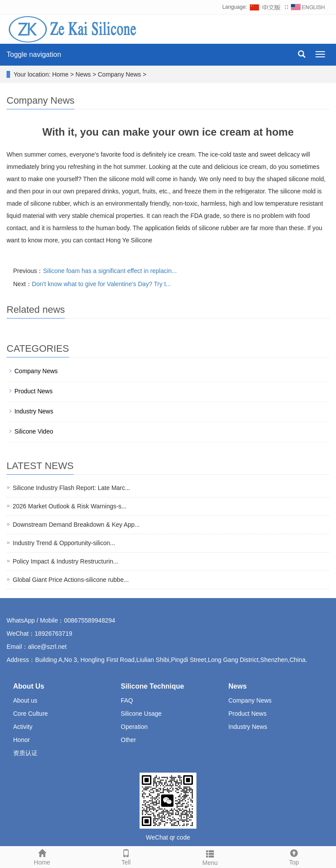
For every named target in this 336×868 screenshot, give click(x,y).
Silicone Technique (152, 686)
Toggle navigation (34, 54)
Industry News (34, 411)
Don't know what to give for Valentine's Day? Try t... (101, 284)
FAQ (127, 700)
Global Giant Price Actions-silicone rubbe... (71, 580)
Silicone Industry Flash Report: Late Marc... (71, 488)
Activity (23, 727)
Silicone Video (34, 431)
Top (294, 856)
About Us (29, 686)
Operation (134, 727)
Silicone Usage (141, 714)
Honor (21, 740)
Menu (210, 857)
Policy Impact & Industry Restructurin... (65, 561)
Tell (126, 856)
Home (42, 856)
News (238, 686)
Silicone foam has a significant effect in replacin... (110, 271)
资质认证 (25, 753)
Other (128, 740)
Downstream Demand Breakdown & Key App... (76, 525)
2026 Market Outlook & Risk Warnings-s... (70, 506)
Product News (33, 391)
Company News (36, 371)
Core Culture (30, 714)
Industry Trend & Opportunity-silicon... (64, 543)
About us (25, 700)
